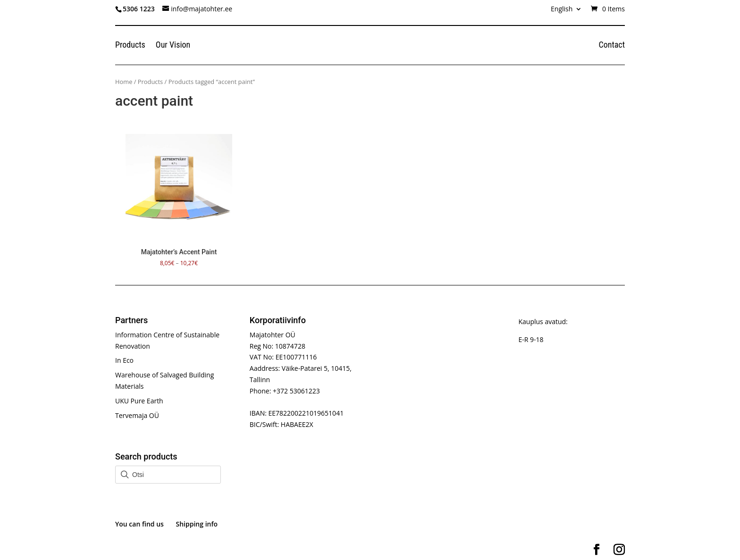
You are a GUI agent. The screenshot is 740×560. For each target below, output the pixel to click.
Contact (612, 46)
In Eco (124, 360)
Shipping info (197, 524)
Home (124, 82)
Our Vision (173, 46)
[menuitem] (566, 12)
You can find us (139, 524)
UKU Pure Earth (139, 401)
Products (130, 46)
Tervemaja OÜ (137, 415)
